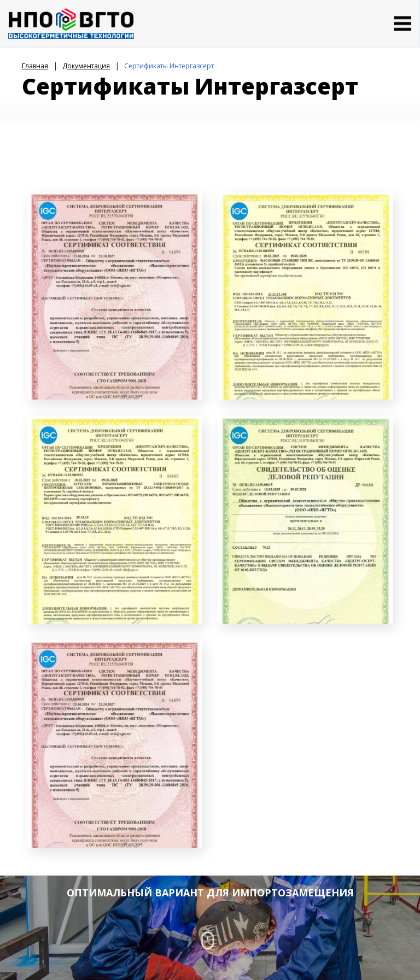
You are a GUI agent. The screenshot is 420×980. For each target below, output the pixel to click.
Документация (86, 66)
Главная (35, 66)
